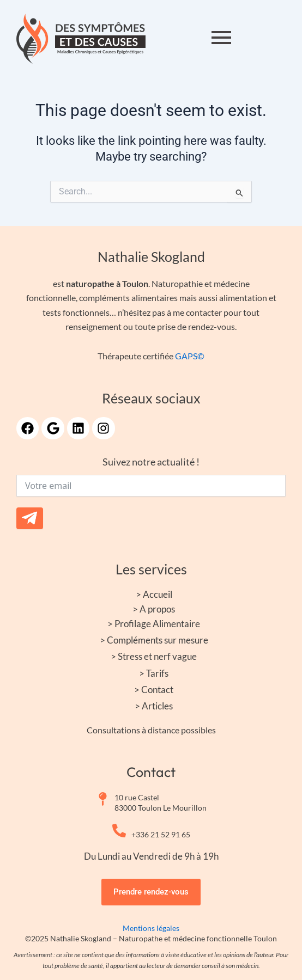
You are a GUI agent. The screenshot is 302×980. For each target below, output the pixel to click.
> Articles (154, 706)
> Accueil (154, 594)
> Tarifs (154, 673)
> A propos (154, 609)
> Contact (154, 690)
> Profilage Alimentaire (154, 624)
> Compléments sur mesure (154, 640)
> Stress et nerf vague (154, 656)
